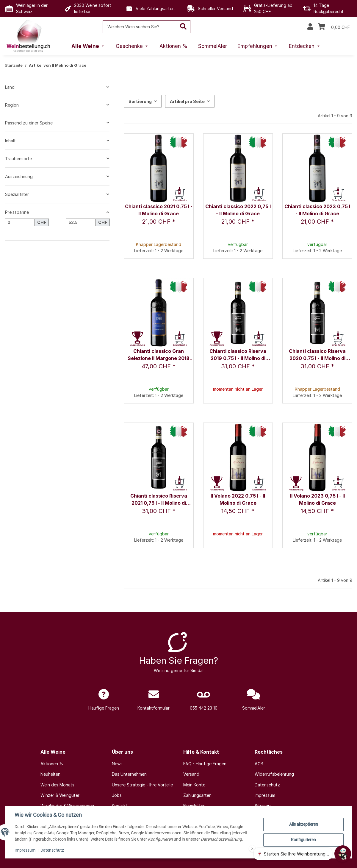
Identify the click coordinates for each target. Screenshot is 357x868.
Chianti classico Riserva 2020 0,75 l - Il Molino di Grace (317, 355)
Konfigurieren (303, 840)
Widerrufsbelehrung (274, 774)
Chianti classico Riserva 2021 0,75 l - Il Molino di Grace (159, 500)
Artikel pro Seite (187, 101)
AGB (259, 764)
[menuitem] (88, 46)
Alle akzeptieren (304, 824)
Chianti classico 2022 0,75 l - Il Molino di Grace (238, 210)
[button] (310, 27)
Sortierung (140, 101)
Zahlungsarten (197, 795)
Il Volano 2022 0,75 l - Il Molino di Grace (238, 499)
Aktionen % (52, 764)
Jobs (117, 795)
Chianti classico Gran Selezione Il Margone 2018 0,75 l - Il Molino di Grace (159, 355)
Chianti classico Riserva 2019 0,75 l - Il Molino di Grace (238, 355)
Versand (191, 774)
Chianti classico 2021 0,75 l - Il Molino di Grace (159, 210)
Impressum (25, 850)
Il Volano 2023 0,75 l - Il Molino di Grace (317, 499)
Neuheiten (50, 774)
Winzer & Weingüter (60, 795)
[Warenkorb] (334, 27)
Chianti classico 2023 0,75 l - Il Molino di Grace (317, 210)
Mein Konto (194, 785)
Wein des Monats (57, 785)
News (117, 764)
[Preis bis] (81, 222)
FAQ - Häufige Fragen (205, 764)
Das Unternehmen (129, 774)
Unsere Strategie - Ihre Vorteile (142, 785)
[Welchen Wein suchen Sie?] (140, 27)
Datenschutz (52, 850)
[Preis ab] (20, 222)
